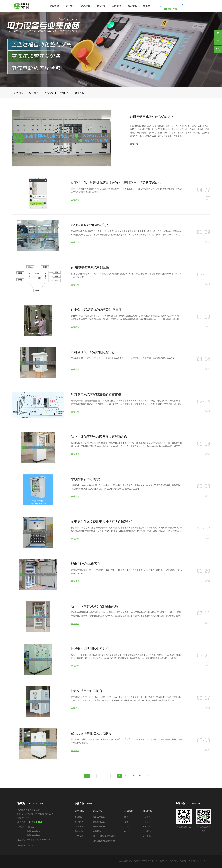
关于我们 (70, 6)
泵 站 (126, 827)
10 (133, 776)
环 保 (126, 817)
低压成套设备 (99, 822)
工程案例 (117, 6)
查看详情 (134, 153)
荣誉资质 (79, 831)
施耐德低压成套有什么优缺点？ (152, 126)
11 (140, 776)
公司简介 (79, 817)
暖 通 (126, 822)
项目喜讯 (79, 93)
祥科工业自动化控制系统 (104, 836)
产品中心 (86, 6)
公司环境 (79, 827)
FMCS (127, 831)
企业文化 (79, 822)
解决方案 (101, 6)
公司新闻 (19, 93)
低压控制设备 (99, 827)
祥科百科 (64, 93)
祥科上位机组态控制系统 (104, 841)
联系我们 (148, 6)
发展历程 (79, 836)
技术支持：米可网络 (169, 861)
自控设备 (97, 831)
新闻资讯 (132, 6)
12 (147, 776)
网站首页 (55, 6)
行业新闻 (34, 93)
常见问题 (49, 93)
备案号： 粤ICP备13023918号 (193, 861)
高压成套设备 (99, 817)
